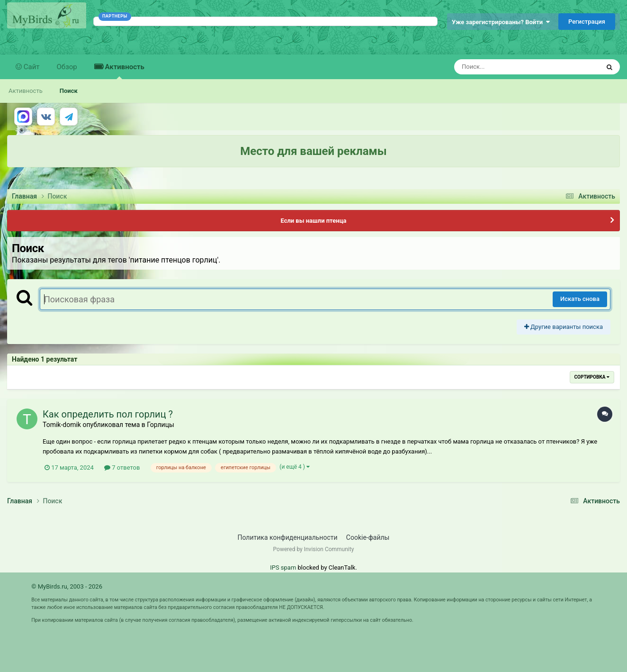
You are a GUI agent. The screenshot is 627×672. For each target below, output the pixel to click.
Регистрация (587, 22)
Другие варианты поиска (564, 327)
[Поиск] (509, 67)
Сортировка (592, 377)
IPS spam (283, 568)
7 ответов (122, 468)
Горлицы (161, 425)
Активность (124, 71)
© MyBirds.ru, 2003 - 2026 (67, 586)
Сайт (31, 67)
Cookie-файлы (368, 537)
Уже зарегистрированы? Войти (501, 22)
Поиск (69, 91)
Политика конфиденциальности (288, 537)
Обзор (67, 67)
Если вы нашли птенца (313, 221)
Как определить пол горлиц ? (108, 414)
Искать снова (580, 299)
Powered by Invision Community (314, 549)
